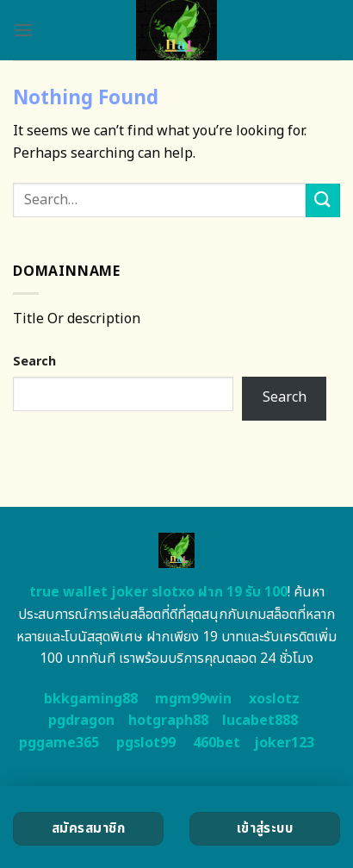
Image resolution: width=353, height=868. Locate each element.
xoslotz (274, 699)
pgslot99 (146, 743)
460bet (217, 743)
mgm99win (193, 699)
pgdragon (81, 721)
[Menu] (23, 30)
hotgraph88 (168, 721)
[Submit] (323, 200)
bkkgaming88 (91, 699)
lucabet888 (260, 721)
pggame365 (59, 743)
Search (34, 362)
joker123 (284, 743)
